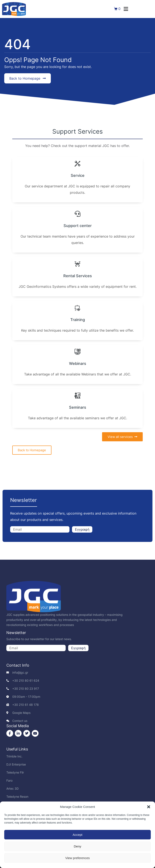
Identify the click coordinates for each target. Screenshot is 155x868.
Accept (77, 835)
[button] (149, 807)
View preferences (77, 858)
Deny (77, 846)
